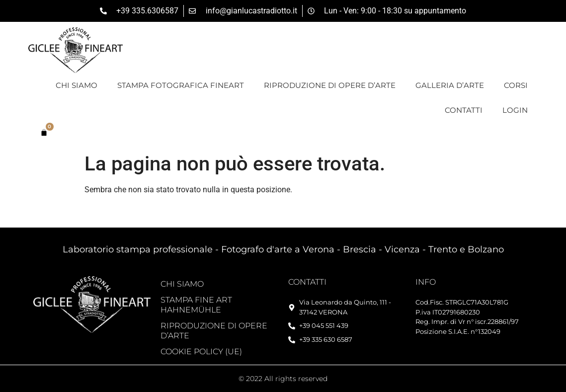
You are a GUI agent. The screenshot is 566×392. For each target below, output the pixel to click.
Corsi (516, 85)
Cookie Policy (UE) (201, 352)
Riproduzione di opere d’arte (330, 85)
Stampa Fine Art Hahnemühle (196, 305)
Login (515, 110)
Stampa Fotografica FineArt (181, 85)
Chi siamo (77, 85)
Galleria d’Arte (450, 85)
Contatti (464, 110)
